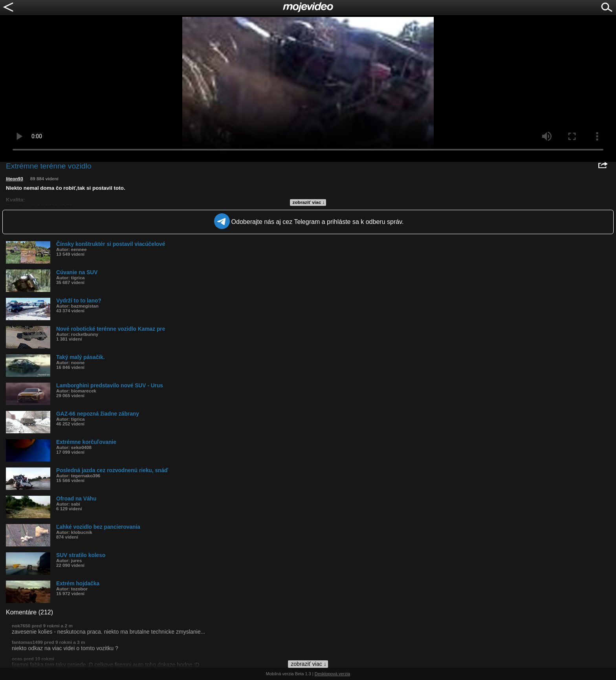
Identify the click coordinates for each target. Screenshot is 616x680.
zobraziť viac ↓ (309, 202)
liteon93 (15, 179)
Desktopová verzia (333, 674)
